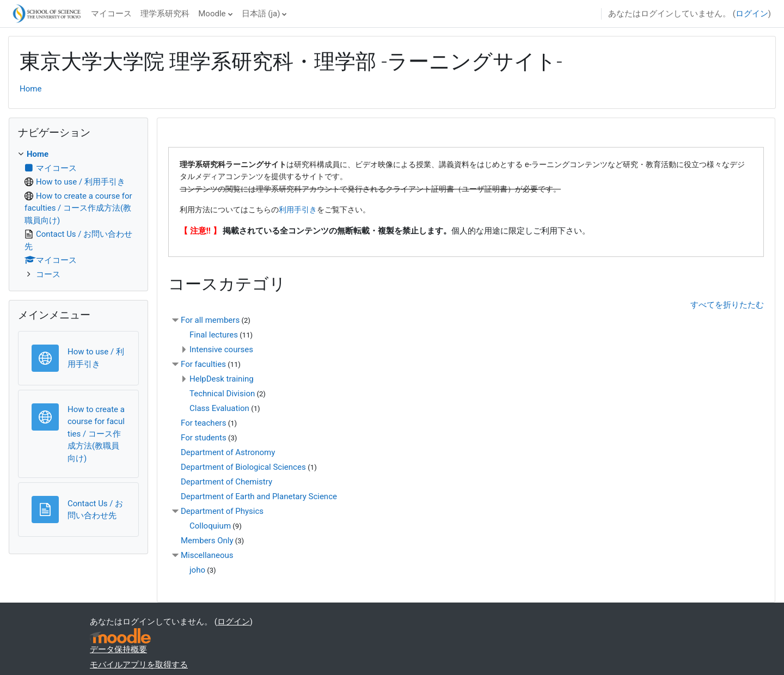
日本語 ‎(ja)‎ (261, 14)
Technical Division (222, 394)
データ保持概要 (118, 649)
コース (48, 274)
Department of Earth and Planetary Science (259, 496)
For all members (210, 320)
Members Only (207, 541)
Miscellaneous (207, 555)
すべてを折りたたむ (727, 305)
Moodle (212, 14)
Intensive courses (221, 349)
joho (197, 570)
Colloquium (210, 526)
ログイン (752, 14)
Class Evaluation (219, 408)
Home (30, 89)
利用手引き (298, 210)
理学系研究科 (165, 14)
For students (204, 438)
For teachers (203, 423)
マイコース (111, 14)
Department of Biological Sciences (244, 467)
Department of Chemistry (226, 482)
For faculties (203, 364)
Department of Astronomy (228, 452)
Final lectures (214, 335)
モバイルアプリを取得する (139, 665)
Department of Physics (222, 511)
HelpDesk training (222, 379)
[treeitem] (78, 214)
